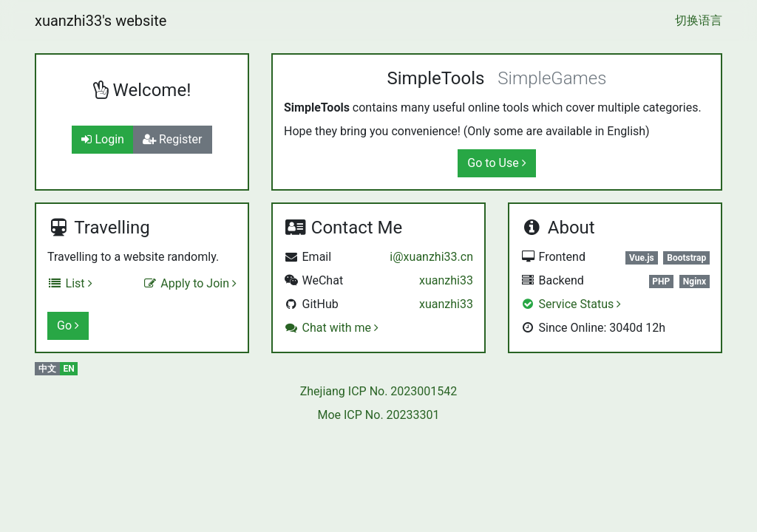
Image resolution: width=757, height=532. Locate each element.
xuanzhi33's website (101, 21)
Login (102, 139)
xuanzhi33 (446, 280)
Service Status (571, 304)
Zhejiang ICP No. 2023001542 (379, 391)
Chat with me (331, 328)
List (70, 283)
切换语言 (699, 20)
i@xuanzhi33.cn (431, 257)
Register (173, 139)
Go (68, 325)
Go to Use (496, 163)
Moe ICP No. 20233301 (378, 415)
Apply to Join (190, 283)
